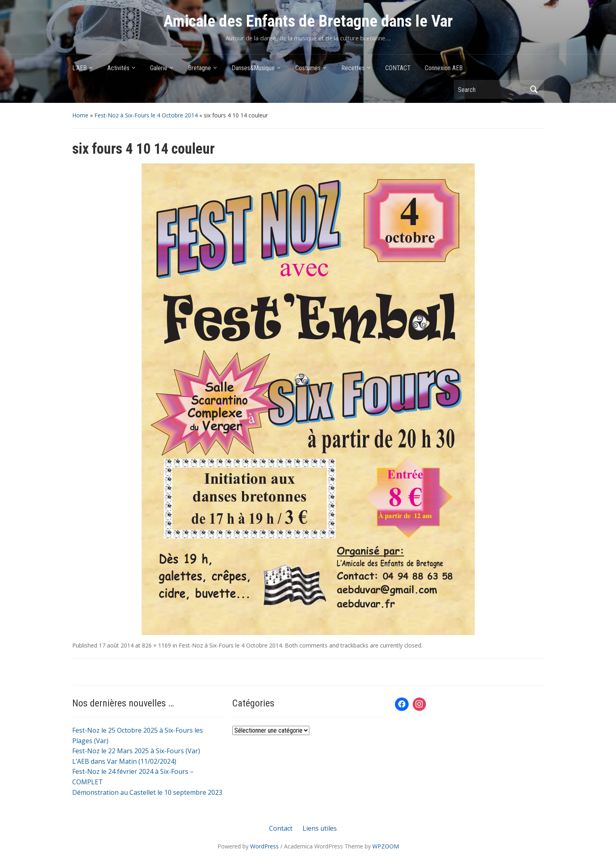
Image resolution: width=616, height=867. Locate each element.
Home (80, 115)
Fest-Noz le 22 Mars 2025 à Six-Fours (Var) (136, 751)
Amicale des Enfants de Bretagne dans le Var (308, 21)
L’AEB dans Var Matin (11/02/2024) (124, 761)
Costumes (308, 68)
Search (534, 89)
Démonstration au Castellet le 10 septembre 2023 (147, 792)
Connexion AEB (444, 68)
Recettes (353, 68)
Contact (281, 828)
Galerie (159, 68)
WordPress (264, 846)
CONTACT (398, 68)
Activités (118, 68)
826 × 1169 (157, 645)
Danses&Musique (253, 68)
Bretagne (199, 68)
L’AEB (79, 68)
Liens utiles (320, 828)
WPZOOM (386, 846)
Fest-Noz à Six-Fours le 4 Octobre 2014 (146, 115)
